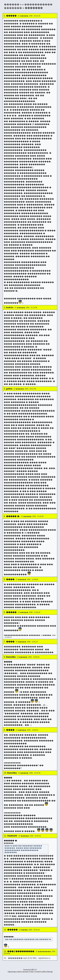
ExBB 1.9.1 (34, 970)
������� (34, 8)
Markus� (50, 972)
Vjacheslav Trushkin (28, 972)
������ (12, 4)
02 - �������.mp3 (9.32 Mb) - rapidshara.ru (27, 958)
